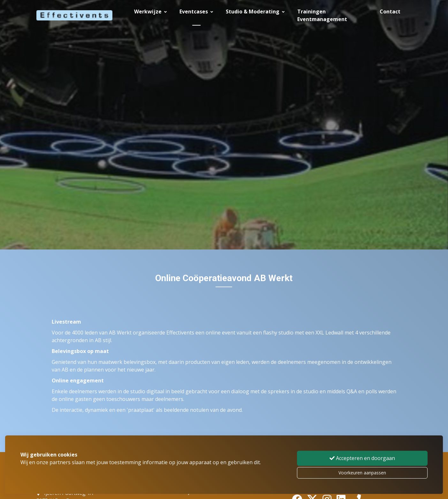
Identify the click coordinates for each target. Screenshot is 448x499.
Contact (390, 12)
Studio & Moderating (255, 12)
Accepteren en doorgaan (362, 458)
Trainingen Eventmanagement (322, 15)
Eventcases (196, 12)
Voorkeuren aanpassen (362, 473)
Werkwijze (150, 12)
